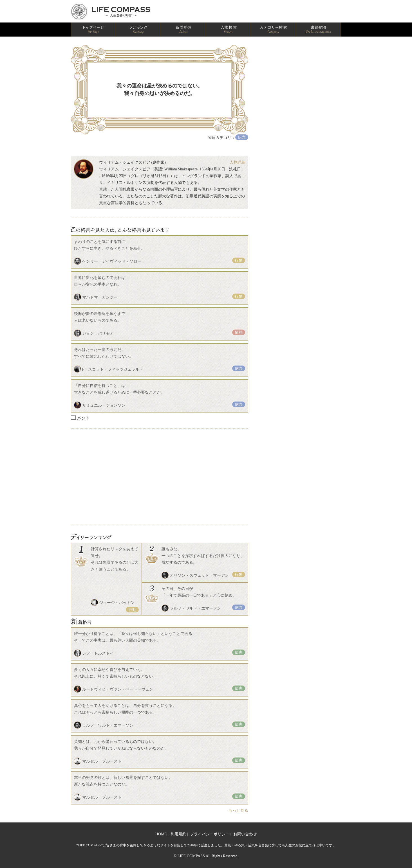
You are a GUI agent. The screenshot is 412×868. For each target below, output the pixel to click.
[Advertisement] (160, 477)
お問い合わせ (245, 834)
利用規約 (178, 834)
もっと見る (238, 810)
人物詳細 (238, 162)
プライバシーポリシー (210, 834)
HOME (161, 834)
